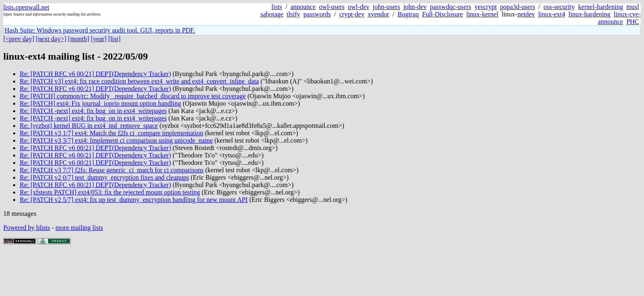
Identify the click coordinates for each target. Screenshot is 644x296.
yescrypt (485, 7)
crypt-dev (352, 14)
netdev (526, 14)
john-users (386, 7)
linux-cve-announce (619, 18)
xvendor (378, 14)
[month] (79, 39)
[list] (114, 39)
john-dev (415, 7)
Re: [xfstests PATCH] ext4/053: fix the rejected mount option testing (110, 192)
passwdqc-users (451, 7)
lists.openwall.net (26, 7)
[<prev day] (19, 39)
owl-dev (359, 7)
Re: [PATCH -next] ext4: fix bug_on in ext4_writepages (93, 111)
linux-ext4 (552, 14)
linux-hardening (589, 14)
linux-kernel (482, 14)
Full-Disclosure (443, 14)
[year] (99, 39)
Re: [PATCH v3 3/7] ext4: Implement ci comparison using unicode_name (116, 140)
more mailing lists (79, 228)
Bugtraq (408, 14)
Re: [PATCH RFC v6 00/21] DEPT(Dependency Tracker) (95, 74)
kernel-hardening (601, 7)
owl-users (332, 7)
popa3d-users (517, 7)
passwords (317, 14)
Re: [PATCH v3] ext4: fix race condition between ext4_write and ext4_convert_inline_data (139, 81)
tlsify (293, 14)
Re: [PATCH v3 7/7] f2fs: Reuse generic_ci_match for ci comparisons (112, 170)
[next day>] (51, 39)
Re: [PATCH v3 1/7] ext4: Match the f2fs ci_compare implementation (112, 133)
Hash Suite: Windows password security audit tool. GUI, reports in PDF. (100, 30)
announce (303, 7)
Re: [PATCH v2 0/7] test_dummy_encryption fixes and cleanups (104, 177)
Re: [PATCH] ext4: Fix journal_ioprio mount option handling (100, 103)
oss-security (559, 7)
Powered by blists (27, 228)
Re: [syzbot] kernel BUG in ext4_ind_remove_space (89, 126)
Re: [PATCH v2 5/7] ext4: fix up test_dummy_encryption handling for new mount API (134, 200)
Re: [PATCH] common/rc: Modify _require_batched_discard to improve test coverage (133, 96)
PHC (633, 22)
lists (277, 7)
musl (633, 7)
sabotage (272, 14)
